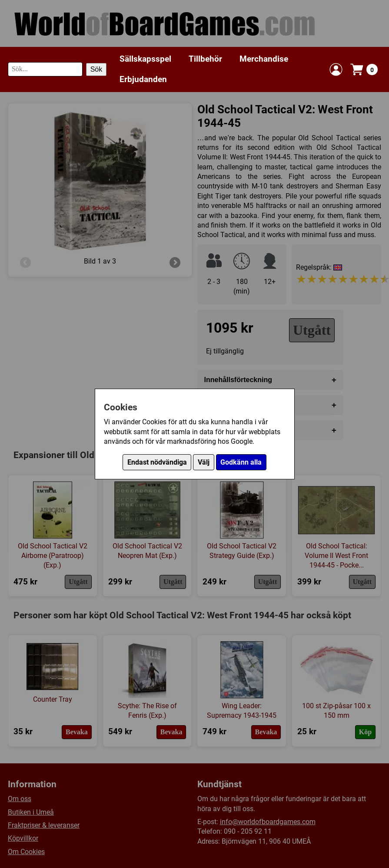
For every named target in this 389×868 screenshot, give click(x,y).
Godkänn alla (241, 462)
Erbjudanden (143, 79)
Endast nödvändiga (157, 462)
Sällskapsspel (145, 59)
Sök (96, 69)
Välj (204, 462)
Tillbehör (205, 59)
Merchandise (264, 59)
